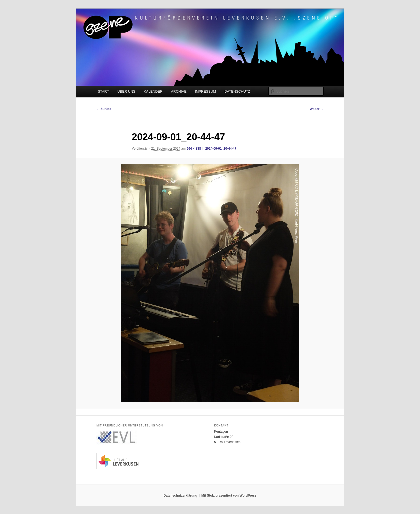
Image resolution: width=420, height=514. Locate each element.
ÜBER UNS (126, 91)
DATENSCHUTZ (237, 91)
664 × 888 (194, 149)
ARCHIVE (179, 91)
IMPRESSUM (206, 91)
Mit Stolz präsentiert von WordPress (229, 496)
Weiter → (317, 109)
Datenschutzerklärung (180, 496)
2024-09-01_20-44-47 (221, 149)
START (103, 91)
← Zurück (104, 109)
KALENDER (153, 91)
